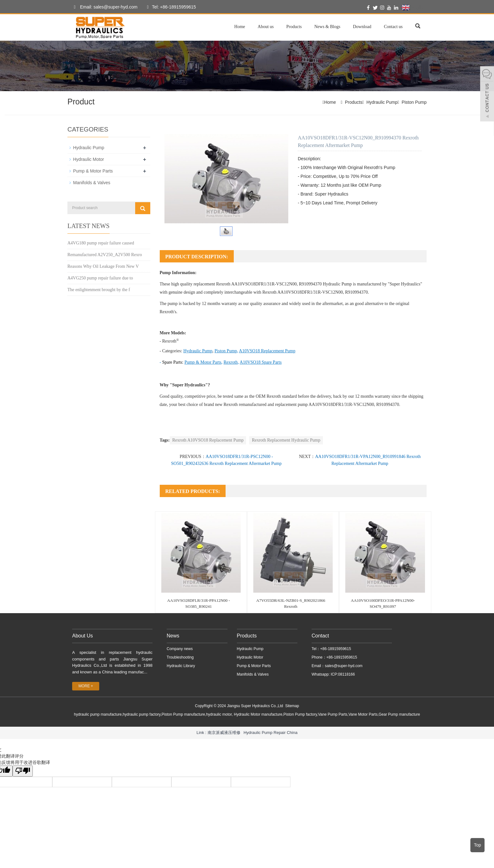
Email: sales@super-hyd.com (104, 7)
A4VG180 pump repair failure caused (101, 243)
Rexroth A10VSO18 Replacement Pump (208, 440)
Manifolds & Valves (92, 183)
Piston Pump (414, 102)
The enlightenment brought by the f (99, 290)
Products (294, 27)
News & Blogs (327, 27)
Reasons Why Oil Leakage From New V (103, 266)
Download (362, 27)
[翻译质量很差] (23, 771)
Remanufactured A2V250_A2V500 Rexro (105, 255)
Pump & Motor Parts (93, 171)
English (414, 8)
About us (266, 27)
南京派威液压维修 (224, 733)
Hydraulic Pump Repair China (270, 733)
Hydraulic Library (181, 666)
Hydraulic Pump (382, 102)
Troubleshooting (180, 657)
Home (240, 27)
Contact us (393, 27)
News (173, 636)
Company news (180, 649)
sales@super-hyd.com (344, 666)
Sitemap (292, 706)
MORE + (86, 686)
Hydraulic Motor (89, 159)
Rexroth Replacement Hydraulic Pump (286, 440)
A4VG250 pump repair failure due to (100, 278)
